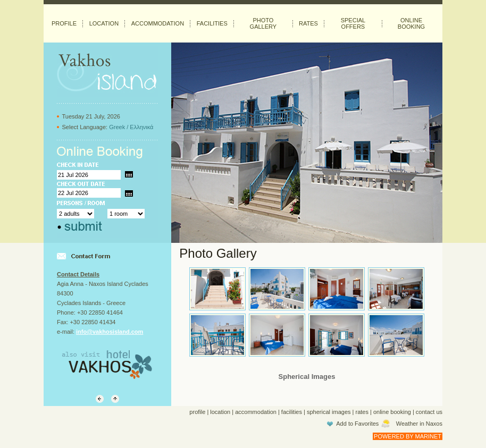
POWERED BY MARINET (408, 436)
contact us (429, 412)
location (220, 412)
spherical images (329, 412)
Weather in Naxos (419, 424)
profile (197, 412)
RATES (308, 23)
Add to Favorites (357, 424)
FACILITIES (212, 23)
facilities (292, 412)
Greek (117, 127)
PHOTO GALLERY (263, 23)
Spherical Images (307, 377)
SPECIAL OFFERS (353, 23)
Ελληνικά (141, 127)
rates (362, 412)
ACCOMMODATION (158, 23)
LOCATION (104, 23)
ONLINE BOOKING (411, 23)
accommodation (256, 412)
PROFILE (64, 23)
